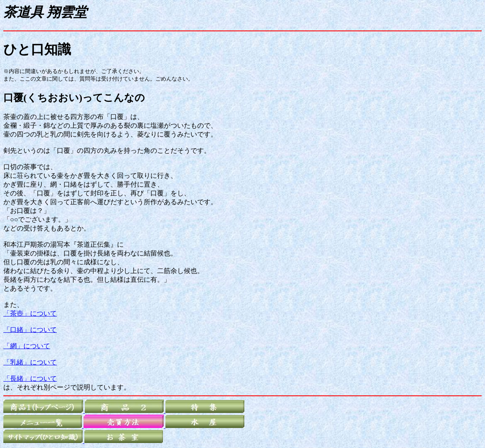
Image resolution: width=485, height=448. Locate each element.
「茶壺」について (30, 313)
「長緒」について (30, 378)
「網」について (27, 346)
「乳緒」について (30, 362)
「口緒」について (30, 330)
